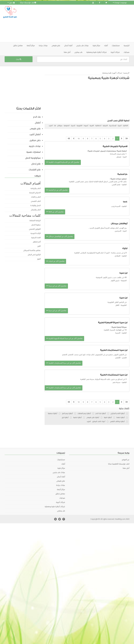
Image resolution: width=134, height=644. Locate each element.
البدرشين (118, 231)
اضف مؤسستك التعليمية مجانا (119, 464)
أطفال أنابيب (35, 134)
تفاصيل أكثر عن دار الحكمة (57, 190)
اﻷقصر (118, 358)
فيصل (119, 157)
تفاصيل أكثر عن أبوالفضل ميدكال (60, 236)
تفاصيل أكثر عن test (55, 212)
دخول (11, 3)
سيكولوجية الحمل (33, 158)
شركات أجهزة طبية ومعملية (112, 73)
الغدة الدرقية (36, 238)
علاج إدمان (36, 164)
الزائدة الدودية (36, 233)
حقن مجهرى (35, 140)
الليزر (39, 246)
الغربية (92, 125)
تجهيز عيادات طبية (119, 179)
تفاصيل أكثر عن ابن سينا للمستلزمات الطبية (64, 363)
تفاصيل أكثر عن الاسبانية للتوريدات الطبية (63, 162)
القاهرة (125, 125)
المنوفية (67, 125)
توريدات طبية (94, 151)
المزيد (51, 125)
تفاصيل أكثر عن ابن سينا (56, 286)
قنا (55, 125)
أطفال (38, 123)
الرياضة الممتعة (35, 220)
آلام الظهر (37, 242)
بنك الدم (37, 117)
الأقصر (124, 358)
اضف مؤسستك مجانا (28, 3)
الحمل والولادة (35, 205)
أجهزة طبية (122, 151)
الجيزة (120, 125)
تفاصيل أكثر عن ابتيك (55, 261)
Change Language (120, 3)
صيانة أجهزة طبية (119, 327)
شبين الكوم (115, 280)
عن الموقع (126, 460)
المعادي (117, 256)
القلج (117, 305)
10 (79, 138)
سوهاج (60, 125)
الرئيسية (127, 45)
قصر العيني (116, 185)
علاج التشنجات (35, 170)
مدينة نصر (116, 382)
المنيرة (118, 333)
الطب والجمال (36, 210)
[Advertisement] (84, 23)
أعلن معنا (67, 52)
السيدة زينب (116, 206)
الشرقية (105, 125)
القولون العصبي (35, 229)
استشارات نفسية (33, 152)
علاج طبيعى (35, 128)
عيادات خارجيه (35, 146)
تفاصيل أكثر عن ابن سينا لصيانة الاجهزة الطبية (64, 338)
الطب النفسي (36, 201)
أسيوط (86, 125)
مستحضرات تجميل (108, 151)
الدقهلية (98, 125)
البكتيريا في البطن (34, 255)
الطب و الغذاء (36, 197)
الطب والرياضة (36, 188)
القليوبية (79, 125)
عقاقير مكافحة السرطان (32, 250)
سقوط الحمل (36, 225)
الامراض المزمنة (35, 193)
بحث (19, 59)
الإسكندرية (113, 125)
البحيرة (73, 125)
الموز (39, 259)
